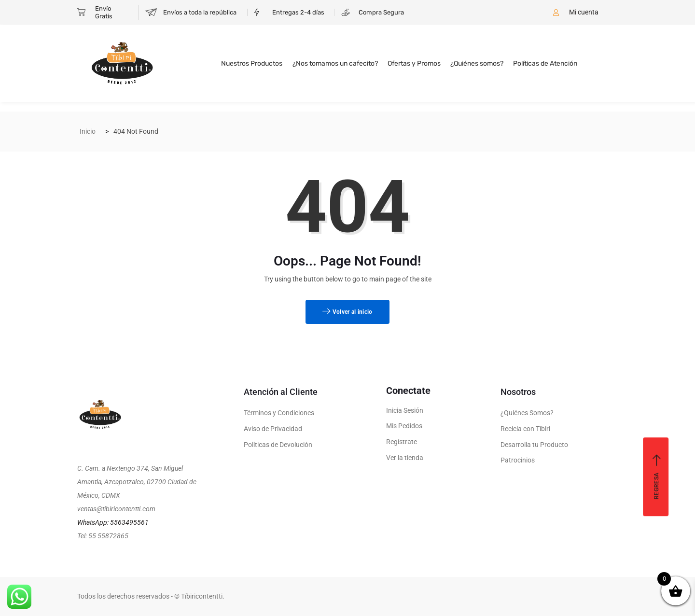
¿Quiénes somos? (477, 63)
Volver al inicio (347, 312)
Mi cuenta (584, 12)
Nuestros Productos (252, 63)
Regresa (657, 477)
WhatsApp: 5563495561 (113, 522)
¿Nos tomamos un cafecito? (335, 63)
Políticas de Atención (545, 63)
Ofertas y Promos (414, 63)
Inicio (88, 131)
